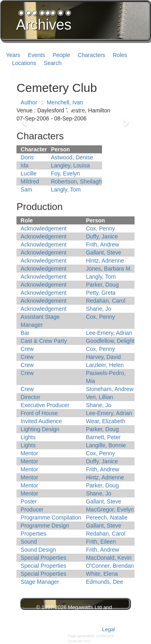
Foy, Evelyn (65, 173)
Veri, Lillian (100, 397)
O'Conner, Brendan (110, 566)
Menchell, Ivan (65, 102)
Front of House (39, 413)
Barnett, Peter (103, 437)
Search (53, 63)
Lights (28, 437)
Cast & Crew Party (44, 341)
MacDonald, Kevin (109, 558)
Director (30, 397)
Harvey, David (103, 357)
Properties (33, 534)
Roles (120, 55)
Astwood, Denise (72, 157)
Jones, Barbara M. (109, 269)
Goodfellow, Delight (110, 341)
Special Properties (43, 558)
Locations (24, 63)
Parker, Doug (102, 285)
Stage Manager (40, 582)
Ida (24, 165)
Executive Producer (45, 405)
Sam (26, 190)
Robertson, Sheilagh (77, 181)
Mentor (29, 453)
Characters (91, 55)
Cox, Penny (100, 228)
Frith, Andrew (102, 245)
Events (36, 55)
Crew (27, 349)
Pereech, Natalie (107, 518)
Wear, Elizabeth (106, 421)
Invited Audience (41, 421)
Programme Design (45, 526)
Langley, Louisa (70, 165)
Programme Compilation (51, 518)
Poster (29, 501)
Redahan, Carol (106, 301)
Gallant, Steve (104, 253)
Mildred (30, 181)
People (61, 55)
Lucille (29, 173)
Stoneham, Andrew (110, 389)
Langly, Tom (66, 190)
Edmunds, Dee (105, 582)
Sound (29, 542)
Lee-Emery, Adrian (109, 333)
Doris (27, 157)
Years (13, 55)
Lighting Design (40, 429)
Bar (25, 333)
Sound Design (38, 550)
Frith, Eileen (101, 542)
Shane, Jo (99, 309)
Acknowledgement (43, 228)
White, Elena (102, 574)
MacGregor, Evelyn (110, 509)
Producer (32, 509)
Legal (108, 629)
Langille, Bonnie (106, 445)
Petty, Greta (101, 293)
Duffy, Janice (102, 236)
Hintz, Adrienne (105, 261)
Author (29, 102)
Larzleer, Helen (105, 365)
